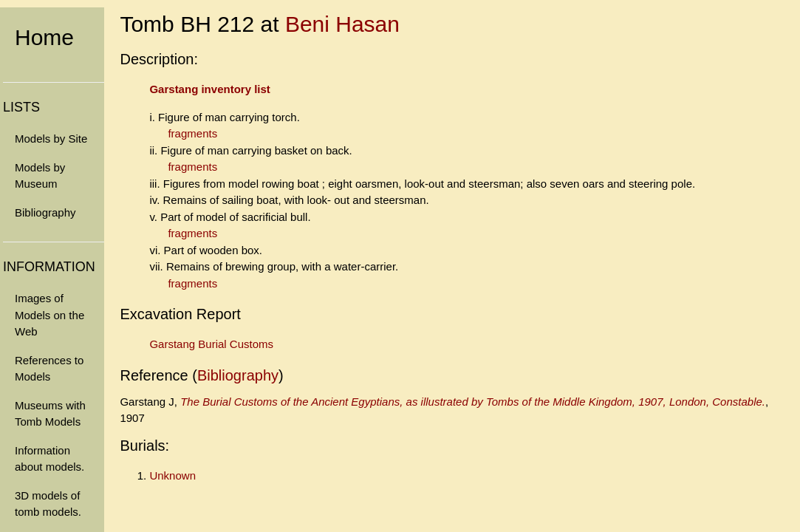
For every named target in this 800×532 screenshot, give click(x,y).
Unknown (172, 475)
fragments (192, 133)
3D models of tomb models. (48, 504)
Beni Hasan (342, 24)
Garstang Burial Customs (211, 344)
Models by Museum (40, 176)
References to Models (49, 369)
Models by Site (51, 139)
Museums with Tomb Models (50, 414)
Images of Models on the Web (49, 315)
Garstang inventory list (209, 89)
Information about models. (49, 459)
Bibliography (45, 212)
